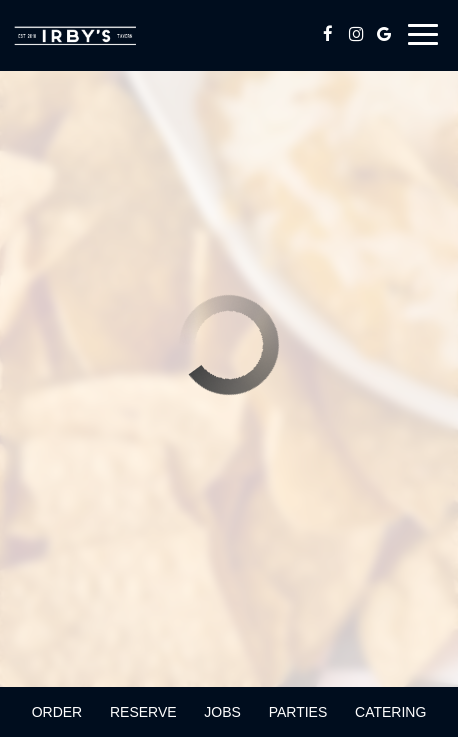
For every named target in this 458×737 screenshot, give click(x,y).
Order (57, 712)
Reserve (143, 712)
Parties (298, 712)
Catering (390, 712)
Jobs (222, 712)
